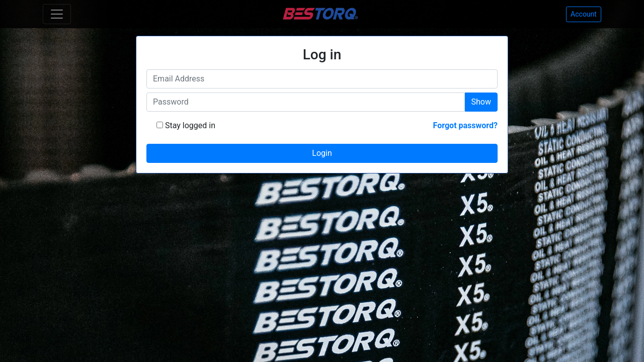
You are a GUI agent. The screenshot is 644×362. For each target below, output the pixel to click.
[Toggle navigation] (57, 14)
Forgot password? (465, 125)
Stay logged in (189, 125)
